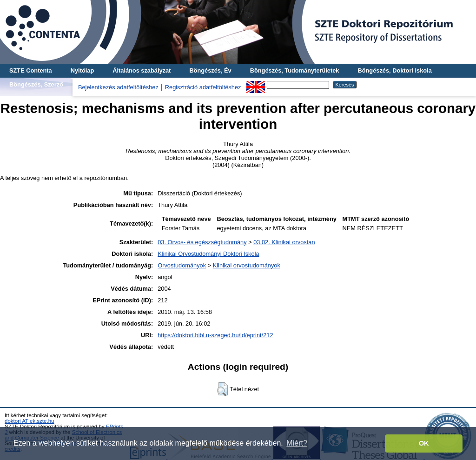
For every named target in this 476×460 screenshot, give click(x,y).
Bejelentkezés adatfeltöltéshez (118, 87)
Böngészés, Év (210, 70)
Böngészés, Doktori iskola (394, 70)
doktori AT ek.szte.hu (29, 421)
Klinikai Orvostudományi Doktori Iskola (208, 254)
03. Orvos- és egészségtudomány (202, 242)
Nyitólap (82, 70)
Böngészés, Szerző (36, 84)
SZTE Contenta (31, 70)
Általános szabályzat (142, 70)
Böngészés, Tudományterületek (295, 70)
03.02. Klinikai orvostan (284, 242)
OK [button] (424, 443)
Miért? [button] (297, 443)
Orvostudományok (182, 265)
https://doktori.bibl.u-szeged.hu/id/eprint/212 (215, 335)
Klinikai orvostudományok (247, 265)
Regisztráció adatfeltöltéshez (203, 87)
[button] (222, 389)
